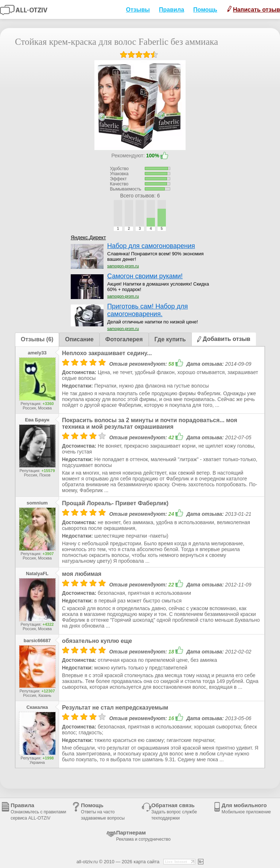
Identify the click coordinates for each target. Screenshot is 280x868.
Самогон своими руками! (145, 276)
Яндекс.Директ (88, 237)
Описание (79, 339)
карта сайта (146, 862)
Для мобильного (246, 808)
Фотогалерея (124, 339)
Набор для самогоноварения (151, 246)
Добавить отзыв (224, 339)
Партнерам (143, 836)
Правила (172, 10)
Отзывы (138, 10)
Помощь (205, 10)
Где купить (170, 339)
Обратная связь (174, 811)
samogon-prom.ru (123, 266)
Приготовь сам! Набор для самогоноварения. (147, 310)
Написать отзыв (254, 9)
